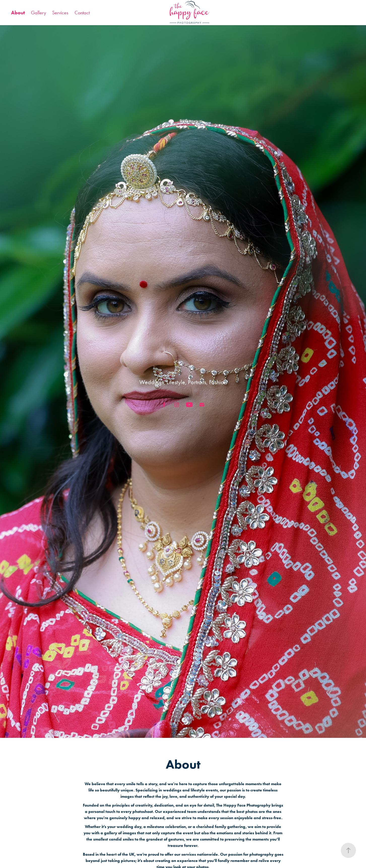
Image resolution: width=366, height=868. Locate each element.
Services (60, 13)
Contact (82, 13)
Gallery (39, 13)
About (18, 13)
